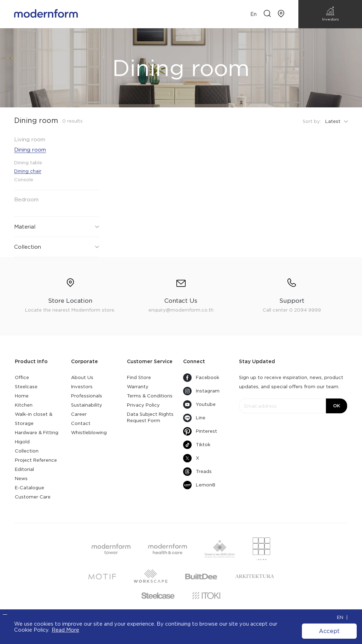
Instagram (201, 391)
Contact (81, 423)
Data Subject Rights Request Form (150, 417)
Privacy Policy (143, 405)
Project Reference (36, 460)
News (21, 478)
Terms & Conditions (150, 396)
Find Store (139, 377)
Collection (27, 451)
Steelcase (26, 387)
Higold (22, 442)
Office (22, 377)
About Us (82, 377)
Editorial (24, 469)
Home (22, 396)
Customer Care (33, 497)
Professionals (87, 396)
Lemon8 (199, 485)
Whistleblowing (89, 433)
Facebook (201, 378)
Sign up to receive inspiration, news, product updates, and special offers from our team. (291, 382)
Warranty (138, 387)
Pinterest (200, 431)
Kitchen (24, 405)
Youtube (199, 404)
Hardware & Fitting (37, 433)
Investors (82, 387)
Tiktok (197, 445)
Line (194, 418)
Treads (197, 472)
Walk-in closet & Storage (34, 419)
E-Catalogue (30, 488)
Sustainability (87, 405)
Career (79, 414)
